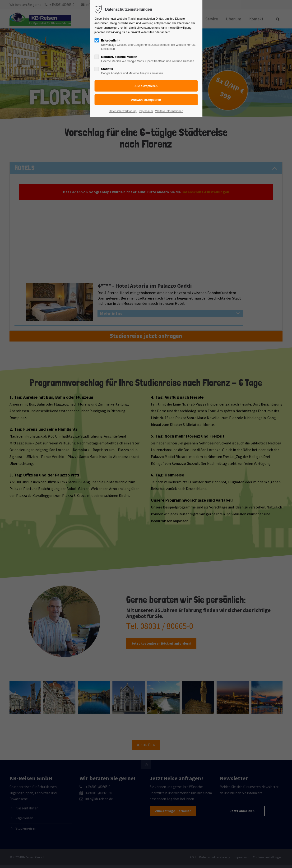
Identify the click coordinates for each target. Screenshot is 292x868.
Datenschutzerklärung (123, 111)
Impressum (146, 111)
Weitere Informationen (169, 111)
